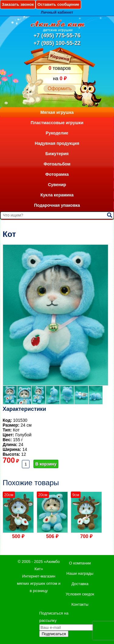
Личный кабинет (57, 12)
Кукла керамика (57, 195)
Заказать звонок (18, 4)
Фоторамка (57, 174)
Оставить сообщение (58, 4)
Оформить (60, 89)
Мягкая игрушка (57, 112)
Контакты (80, 604)
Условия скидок (80, 594)
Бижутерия (57, 154)
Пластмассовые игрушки (57, 123)
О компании (80, 563)
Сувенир (57, 185)
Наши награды (80, 573)
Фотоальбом (57, 164)
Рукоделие (57, 133)
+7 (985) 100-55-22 (57, 43)
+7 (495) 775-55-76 (57, 36)
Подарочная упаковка (57, 205)
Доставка (80, 584)
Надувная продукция (57, 143)
